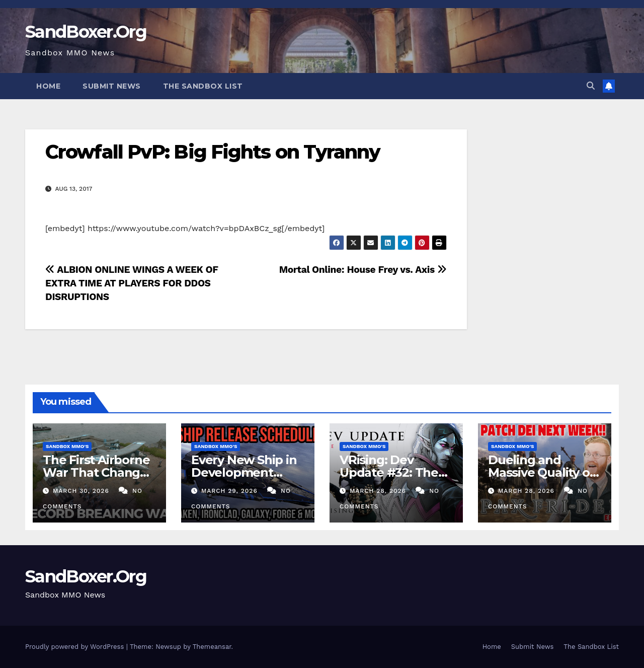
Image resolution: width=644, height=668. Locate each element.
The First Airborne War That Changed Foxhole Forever (99, 472)
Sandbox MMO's (67, 446)
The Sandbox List (203, 86)
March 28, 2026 (379, 491)
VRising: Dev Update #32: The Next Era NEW (389, 472)
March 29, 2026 (231, 491)
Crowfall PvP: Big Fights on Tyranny (213, 152)
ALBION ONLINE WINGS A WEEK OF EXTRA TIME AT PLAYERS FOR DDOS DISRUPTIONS (132, 283)
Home (48, 86)
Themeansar (212, 647)
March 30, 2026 (82, 491)
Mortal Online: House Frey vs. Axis (363, 270)
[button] (591, 86)
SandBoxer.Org (86, 32)
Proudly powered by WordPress (76, 647)
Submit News (112, 86)
